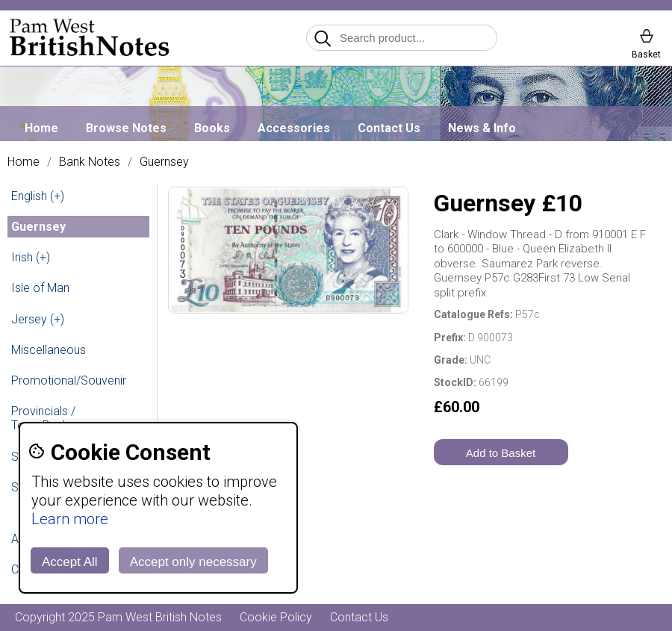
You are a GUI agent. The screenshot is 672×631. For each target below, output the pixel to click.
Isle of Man (40, 288)
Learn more (70, 519)
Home (41, 128)
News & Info (482, 128)
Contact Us (389, 128)
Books (212, 128)
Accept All (70, 562)
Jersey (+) (38, 319)
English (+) (38, 196)
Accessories (294, 128)
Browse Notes (126, 128)
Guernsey (164, 162)
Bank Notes (90, 162)
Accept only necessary (193, 562)
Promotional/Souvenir (69, 380)
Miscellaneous (49, 350)
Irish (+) (31, 257)
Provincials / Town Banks (43, 418)
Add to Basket (501, 453)
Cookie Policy (276, 617)
